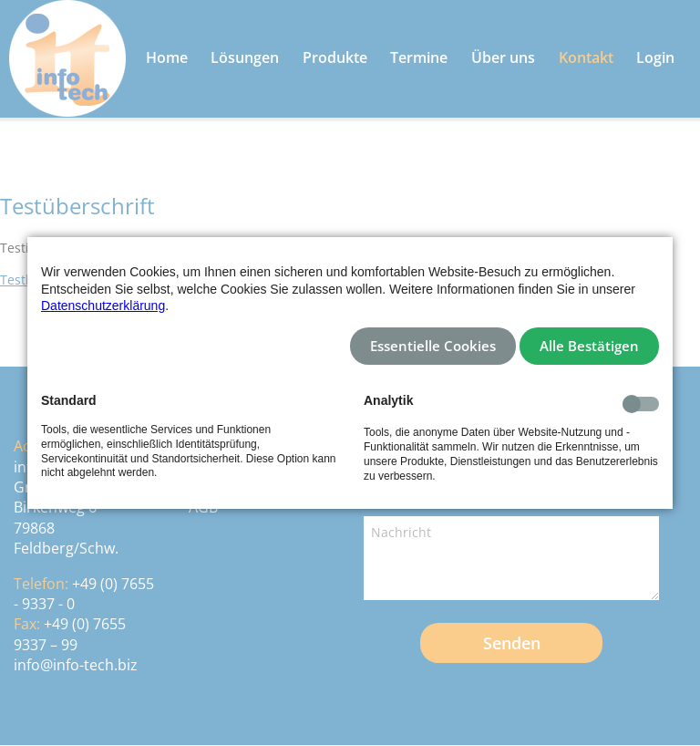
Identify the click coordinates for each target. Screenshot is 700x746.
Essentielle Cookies (433, 346)
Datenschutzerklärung (103, 306)
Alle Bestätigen (589, 346)
